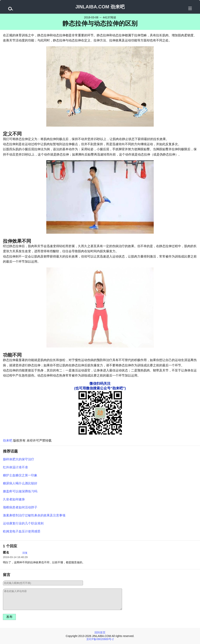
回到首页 (100, 632)
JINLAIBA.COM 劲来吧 (100, 7)
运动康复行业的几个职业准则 (23, 523)
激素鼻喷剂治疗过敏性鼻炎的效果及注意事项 (34, 515)
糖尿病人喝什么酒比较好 (20, 483)
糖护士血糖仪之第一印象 (20, 475)
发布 (9, 617)
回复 (25, 553)
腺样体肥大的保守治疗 (19, 459)
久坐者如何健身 (14, 499)
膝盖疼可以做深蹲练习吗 (20, 491)
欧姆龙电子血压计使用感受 (22, 531)
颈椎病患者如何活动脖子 (20, 507)
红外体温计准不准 (15, 467)
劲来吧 (8, 441)
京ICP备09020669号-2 (100, 639)
